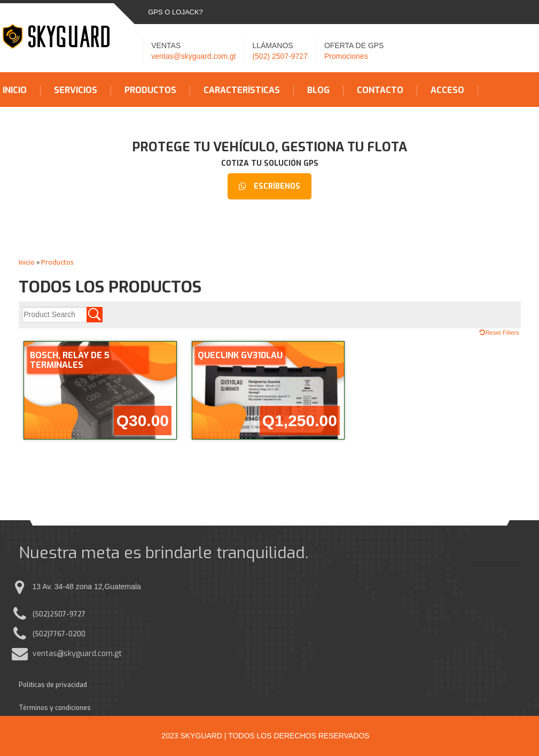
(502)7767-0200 (59, 634)
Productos (150, 90)
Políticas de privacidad (53, 685)
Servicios (76, 90)
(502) (41, 614)
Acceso (447, 90)
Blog (318, 90)
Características (242, 90)
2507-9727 (68, 614)
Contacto (380, 90)
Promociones (346, 56)
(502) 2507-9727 (280, 56)
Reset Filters (502, 333)
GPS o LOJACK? (175, 12)
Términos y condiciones (55, 708)
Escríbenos (269, 186)
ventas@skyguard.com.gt (193, 56)
